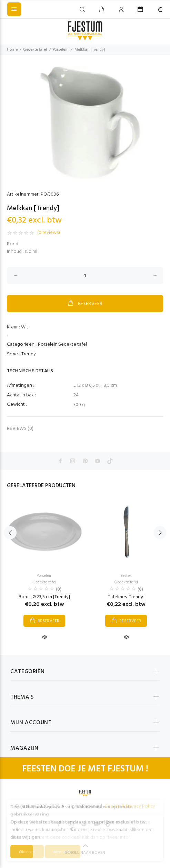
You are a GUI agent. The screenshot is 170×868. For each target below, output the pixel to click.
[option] (85, 123)
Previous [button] (10, 533)
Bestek (126, 576)
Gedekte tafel (35, 50)
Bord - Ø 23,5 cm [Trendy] (44, 597)
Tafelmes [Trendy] (126, 597)
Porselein (61, 50)
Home (12, 50)
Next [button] (160, 533)
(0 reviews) (49, 233)
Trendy (29, 354)
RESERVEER (85, 304)
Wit (25, 327)
